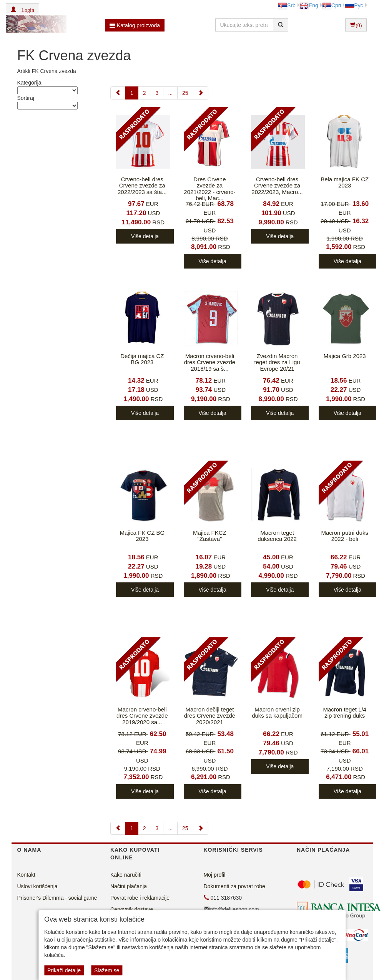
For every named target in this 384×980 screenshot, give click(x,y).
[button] (22, 9)
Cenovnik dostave (132, 909)
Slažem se (107, 970)
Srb (287, 5)
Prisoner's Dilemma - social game (57, 898)
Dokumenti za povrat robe (234, 886)
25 (185, 93)
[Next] (201, 93)
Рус (354, 5)
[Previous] (118, 93)
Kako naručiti (126, 875)
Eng (309, 5)
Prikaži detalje (64, 970)
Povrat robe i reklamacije (140, 898)
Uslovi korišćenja (37, 886)
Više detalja (145, 236)
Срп (332, 5)
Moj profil (215, 875)
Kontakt (26, 875)
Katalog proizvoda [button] (135, 25)
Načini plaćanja (129, 886)
